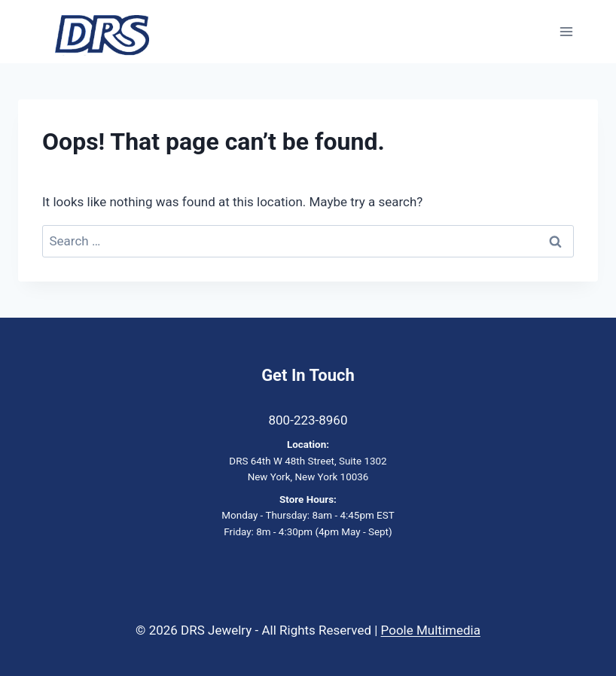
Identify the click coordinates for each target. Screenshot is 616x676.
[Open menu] (566, 32)
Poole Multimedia (431, 630)
